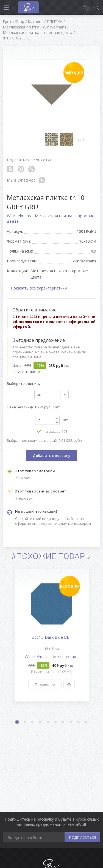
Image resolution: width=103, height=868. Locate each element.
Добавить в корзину (51, 456)
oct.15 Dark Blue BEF (52, 637)
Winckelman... (37, 657)
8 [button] (71, 722)
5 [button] (48, 722)
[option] (51, 635)
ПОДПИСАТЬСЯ (83, 837)
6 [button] (56, 722)
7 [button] (63, 722)
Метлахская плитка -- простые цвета (51, 218)
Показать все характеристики (39, 288)
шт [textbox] (39, 394)
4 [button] (40, 722)
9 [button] (79, 722)
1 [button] (18, 723)
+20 (81, 140)
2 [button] (25, 722)
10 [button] (87, 722)
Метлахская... (66, 657)
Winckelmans (20, 216)
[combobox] (51, 395)
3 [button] (33, 722)
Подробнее (45, 684)
